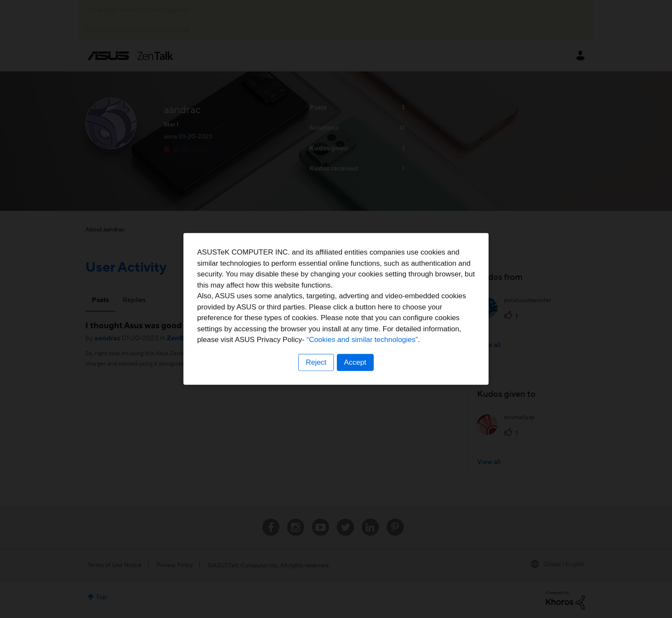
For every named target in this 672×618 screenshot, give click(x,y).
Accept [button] (355, 362)
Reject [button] (316, 362)
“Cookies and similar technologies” (362, 340)
